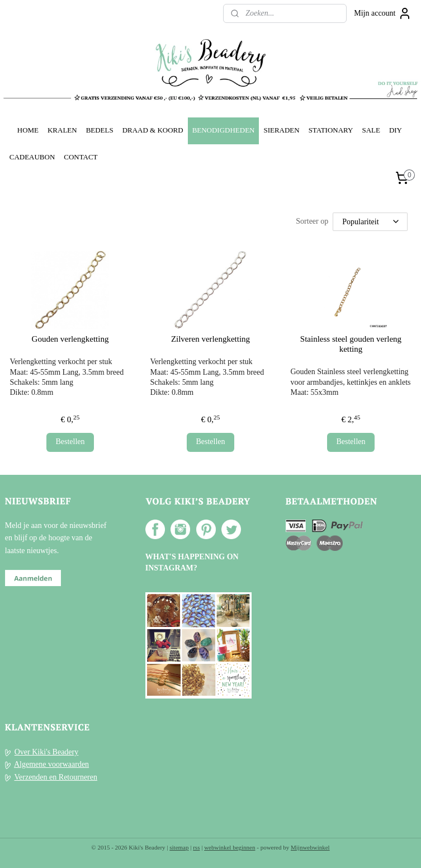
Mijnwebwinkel (310, 847)
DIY (396, 130)
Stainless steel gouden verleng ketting (351, 344)
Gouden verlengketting (70, 339)
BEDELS (100, 130)
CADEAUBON (32, 157)
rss (196, 847)
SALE (371, 130)
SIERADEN (281, 130)
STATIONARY (331, 130)
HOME (28, 130)
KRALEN (62, 130)
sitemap (179, 847)
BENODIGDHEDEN (224, 130)
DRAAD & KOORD (153, 130)
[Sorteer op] (370, 222)
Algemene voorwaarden (51, 764)
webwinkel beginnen (230, 847)
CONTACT (81, 157)
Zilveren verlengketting (210, 339)
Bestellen (70, 442)
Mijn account (382, 13)
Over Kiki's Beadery (47, 752)
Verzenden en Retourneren (56, 777)
